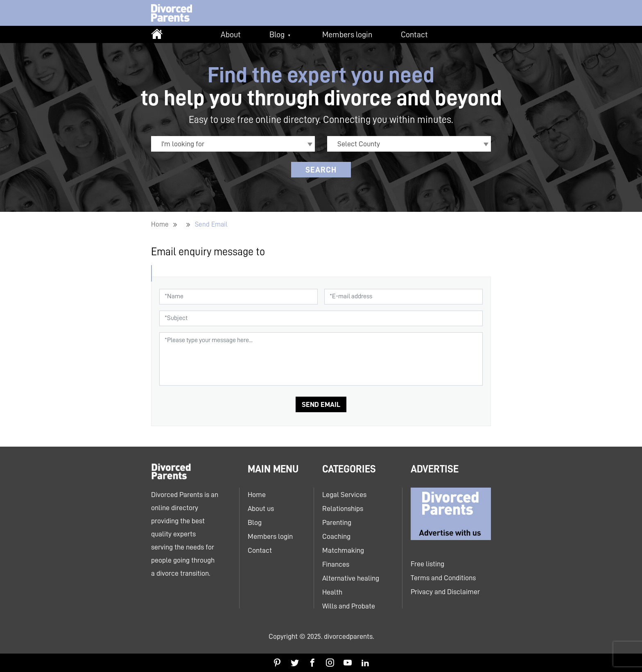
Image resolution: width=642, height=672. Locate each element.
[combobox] (233, 144)
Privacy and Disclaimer (445, 592)
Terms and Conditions (443, 578)
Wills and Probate (349, 606)
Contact (414, 34)
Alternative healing (351, 578)
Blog (277, 34)
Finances (336, 564)
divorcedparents (348, 636)
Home (160, 224)
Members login (347, 34)
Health (332, 592)
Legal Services (344, 495)
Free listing (427, 564)
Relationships (343, 509)
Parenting (337, 522)
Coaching (336, 536)
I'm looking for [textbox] (183, 144)
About (231, 34)
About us (261, 509)
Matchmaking (343, 550)
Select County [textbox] (359, 144)
